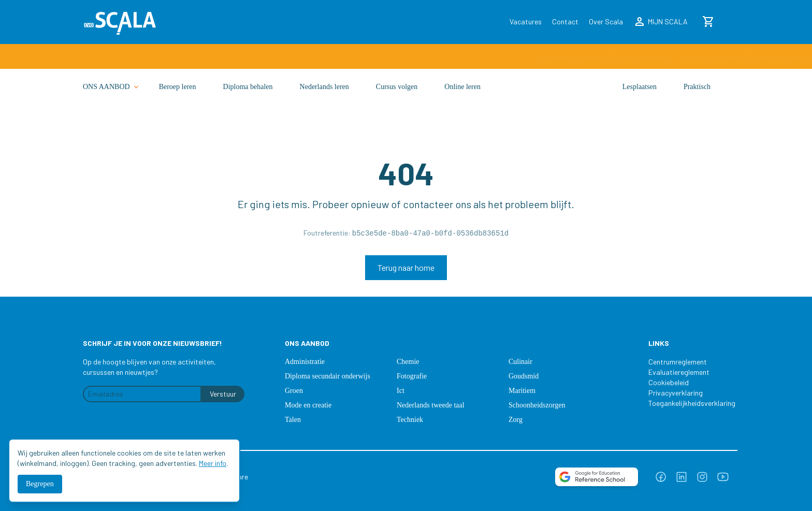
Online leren (462, 87)
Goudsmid (524, 376)
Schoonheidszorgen (537, 405)
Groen (294, 391)
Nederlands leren (324, 87)
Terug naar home (406, 267)
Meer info (213, 463)
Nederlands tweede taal (431, 405)
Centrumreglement (678, 362)
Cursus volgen (397, 87)
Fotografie (412, 376)
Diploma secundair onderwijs (328, 376)
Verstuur (223, 394)
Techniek (410, 420)
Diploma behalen (248, 87)
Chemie (408, 362)
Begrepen (40, 484)
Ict (401, 391)
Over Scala (606, 21)
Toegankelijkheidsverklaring (687, 403)
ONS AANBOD (112, 87)
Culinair (520, 362)
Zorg (516, 420)
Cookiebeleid (669, 382)
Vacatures (526, 21)
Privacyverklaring (676, 393)
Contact (565, 21)
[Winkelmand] (708, 22)
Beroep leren (178, 87)
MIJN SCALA (661, 22)
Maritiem (522, 391)
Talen (293, 420)
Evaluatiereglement (679, 372)
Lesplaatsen (640, 87)
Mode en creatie (308, 405)
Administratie (305, 362)
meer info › (532, 57)
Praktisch (697, 87)
